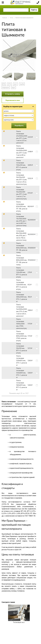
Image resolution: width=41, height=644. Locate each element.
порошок (6, 87)
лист (15, 84)
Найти (34, 10)
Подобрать (19, 125)
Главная (5, 18)
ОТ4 (10, 84)
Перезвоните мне (13, 100)
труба (22, 84)
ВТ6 (4, 84)
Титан (11, 18)
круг (14, 87)
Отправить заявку (13, 94)
